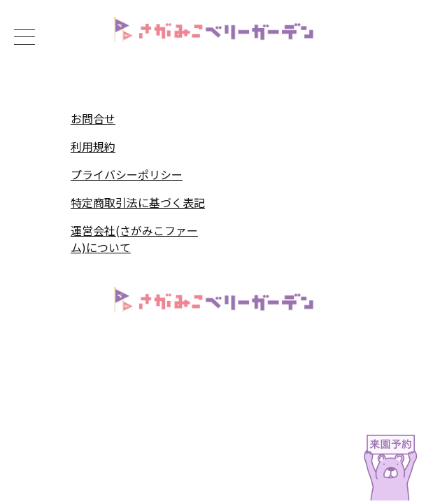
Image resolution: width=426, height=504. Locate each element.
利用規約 (93, 146)
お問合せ (93, 118)
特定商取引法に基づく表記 (138, 202)
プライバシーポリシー (127, 174)
